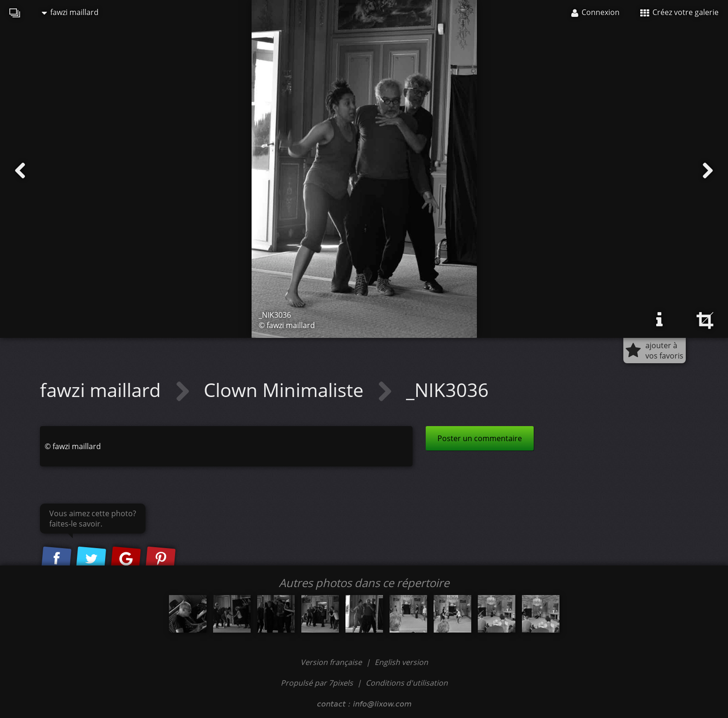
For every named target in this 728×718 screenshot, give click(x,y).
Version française (332, 662)
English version (401, 662)
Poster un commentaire (480, 438)
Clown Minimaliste (286, 390)
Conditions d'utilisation (407, 683)
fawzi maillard (70, 12)
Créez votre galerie (679, 12)
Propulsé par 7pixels (317, 683)
